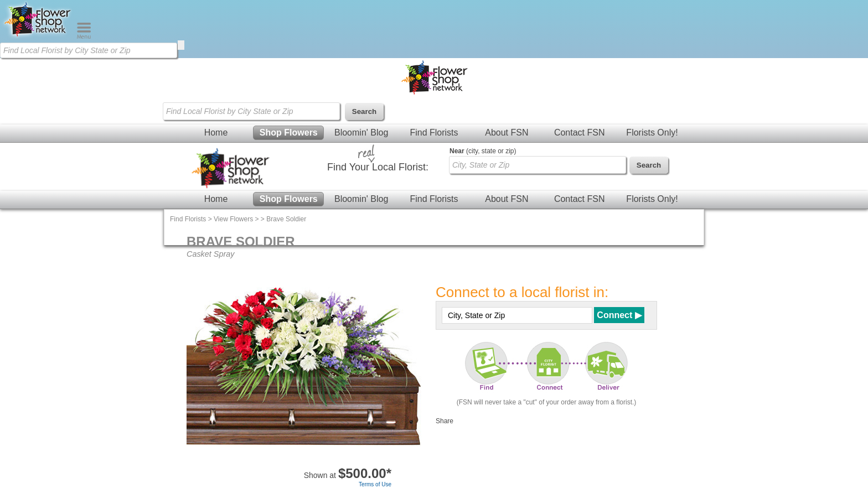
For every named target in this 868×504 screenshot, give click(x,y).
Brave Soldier (286, 219)
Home (216, 133)
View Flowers (233, 219)
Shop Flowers (289, 133)
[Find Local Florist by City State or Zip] (89, 50)
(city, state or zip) (483, 151)
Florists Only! (652, 133)
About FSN (507, 133)
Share (445, 421)
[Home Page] (38, 37)
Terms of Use (375, 484)
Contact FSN (580, 133)
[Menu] (84, 37)
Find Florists (434, 133)
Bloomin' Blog (361, 133)
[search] (181, 45)
